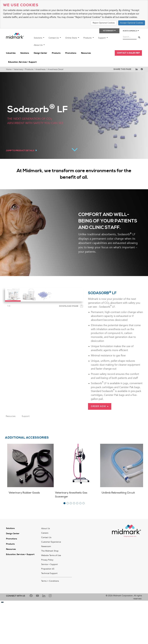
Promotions (71, 53)
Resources (86, 53)
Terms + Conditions (50, 581)
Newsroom (46, 546)
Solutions (38, 38)
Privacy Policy (47, 560)
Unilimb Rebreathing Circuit (118, 493)
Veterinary (18, 69)
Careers (45, 533)
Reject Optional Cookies (104, 23)
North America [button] (131, 31)
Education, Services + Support (22, 62)
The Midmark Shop (50, 551)
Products (88, 38)
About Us (38, 45)
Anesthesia (40, 69)
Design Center (40, 53)
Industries (11, 53)
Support (102, 38)
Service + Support (50, 564)
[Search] (139, 37)
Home (9, 69)
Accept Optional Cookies (132, 23)
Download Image (69, 306)
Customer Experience (51, 542)
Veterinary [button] (109, 31)
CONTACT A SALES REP (128, 53)
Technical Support (49, 573)
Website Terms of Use (51, 555)
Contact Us (54, 38)
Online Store (71, 38)
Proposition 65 (48, 569)
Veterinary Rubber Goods (24, 493)
